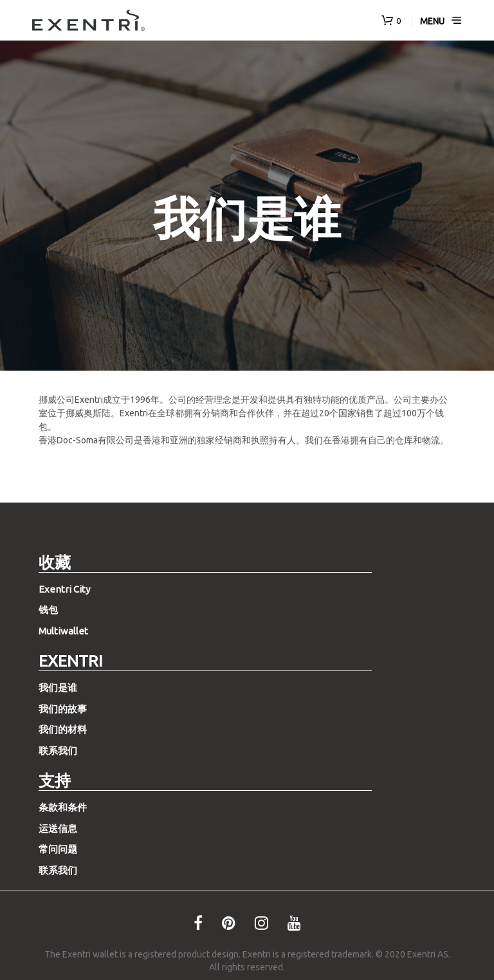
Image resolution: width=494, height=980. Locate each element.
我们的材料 (63, 729)
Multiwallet (63, 631)
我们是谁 (58, 688)
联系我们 (58, 751)
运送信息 (58, 828)
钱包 (48, 610)
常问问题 (58, 849)
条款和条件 (63, 807)
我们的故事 (63, 709)
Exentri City (64, 589)
